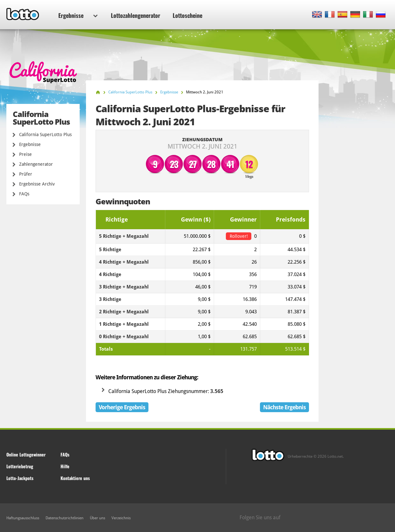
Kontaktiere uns (75, 478)
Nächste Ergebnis (284, 407)
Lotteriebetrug (20, 466)
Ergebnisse (78, 15)
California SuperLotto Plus (45, 135)
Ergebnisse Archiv (37, 184)
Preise (25, 154)
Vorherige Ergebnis (122, 407)
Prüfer (26, 174)
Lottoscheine (187, 15)
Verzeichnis (121, 518)
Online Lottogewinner (26, 454)
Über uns (97, 518)
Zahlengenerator (36, 164)
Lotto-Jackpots (20, 478)
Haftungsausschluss (23, 518)
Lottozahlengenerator (136, 15)
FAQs (24, 194)
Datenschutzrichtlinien (65, 518)
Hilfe (65, 466)
